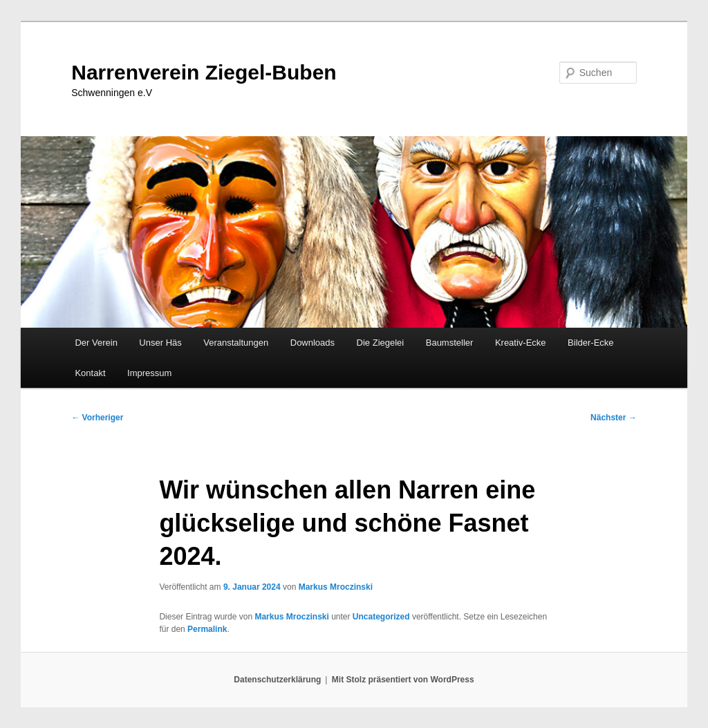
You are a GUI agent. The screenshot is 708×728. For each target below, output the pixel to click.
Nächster (614, 418)
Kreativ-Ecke (521, 343)
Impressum (149, 373)
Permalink (207, 629)
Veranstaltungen (236, 343)
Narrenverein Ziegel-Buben (204, 72)
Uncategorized (381, 617)
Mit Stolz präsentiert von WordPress (403, 680)
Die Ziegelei (381, 343)
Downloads (313, 343)
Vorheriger (97, 418)
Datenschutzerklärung (277, 680)
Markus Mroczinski (336, 587)
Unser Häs (160, 343)
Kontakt (90, 373)
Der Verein (96, 343)
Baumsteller (450, 343)
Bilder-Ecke (590, 343)
